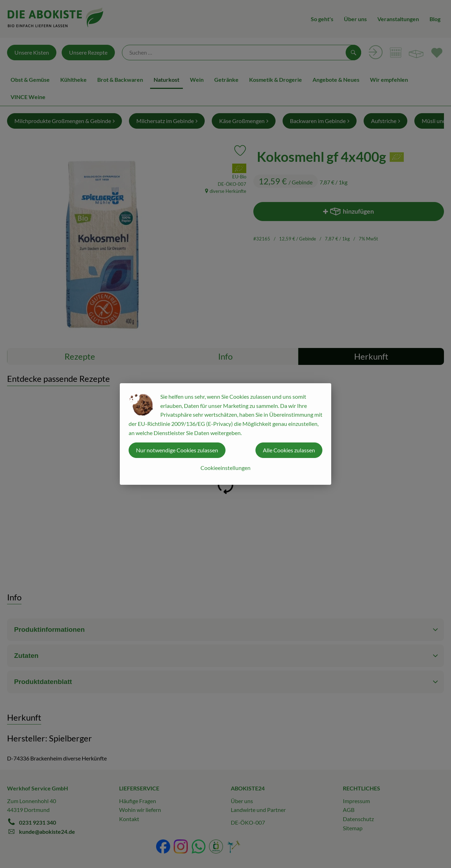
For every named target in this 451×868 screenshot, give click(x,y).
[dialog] (225, 434)
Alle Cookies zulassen (289, 450)
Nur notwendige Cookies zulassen (177, 450)
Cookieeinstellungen (225, 468)
